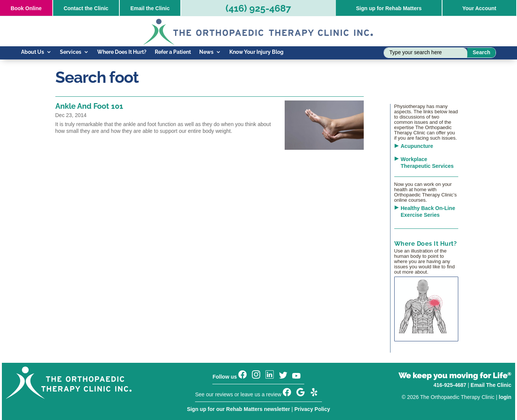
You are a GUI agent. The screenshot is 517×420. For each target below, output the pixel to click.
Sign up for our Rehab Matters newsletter (238, 409)
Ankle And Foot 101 (89, 106)
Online (26, 8)
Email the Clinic (150, 8)
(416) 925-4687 (258, 8)
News (206, 52)
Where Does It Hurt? (122, 52)
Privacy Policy (312, 409)
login (505, 397)
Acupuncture (417, 146)
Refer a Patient (173, 52)
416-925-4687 (450, 385)
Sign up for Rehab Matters (389, 8)
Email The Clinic (491, 385)
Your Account (479, 8)
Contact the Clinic (86, 8)
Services (71, 52)
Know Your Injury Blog (256, 52)
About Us (33, 52)
